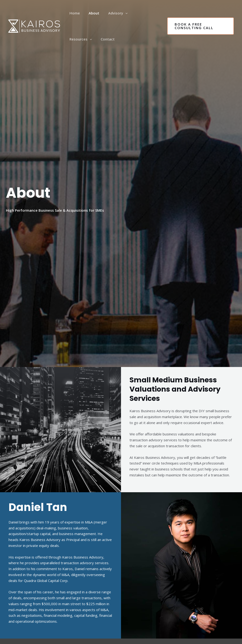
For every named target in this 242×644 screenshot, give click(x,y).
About (91, 13)
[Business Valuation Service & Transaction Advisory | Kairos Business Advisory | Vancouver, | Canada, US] (34, 26)
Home (74, 13)
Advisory (113, 13)
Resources (141, 13)
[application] (121, 13)
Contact (76, 39)
